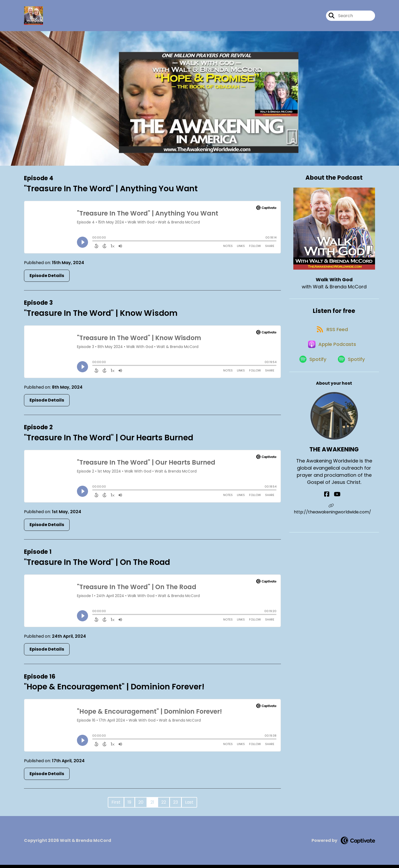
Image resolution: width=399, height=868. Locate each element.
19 (129, 805)
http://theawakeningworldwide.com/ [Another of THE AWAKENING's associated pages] (334, 524)
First (116, 805)
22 (164, 805)
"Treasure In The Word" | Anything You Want (111, 192)
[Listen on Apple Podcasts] (332, 355)
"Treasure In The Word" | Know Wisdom (101, 316)
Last (189, 805)
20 (141, 805)
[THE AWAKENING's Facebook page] (330, 509)
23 (176, 805)
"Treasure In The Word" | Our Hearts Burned (109, 441)
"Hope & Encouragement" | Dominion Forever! (114, 690)
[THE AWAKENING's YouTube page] (337, 509)
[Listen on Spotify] (311, 373)
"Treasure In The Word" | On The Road (97, 565)
